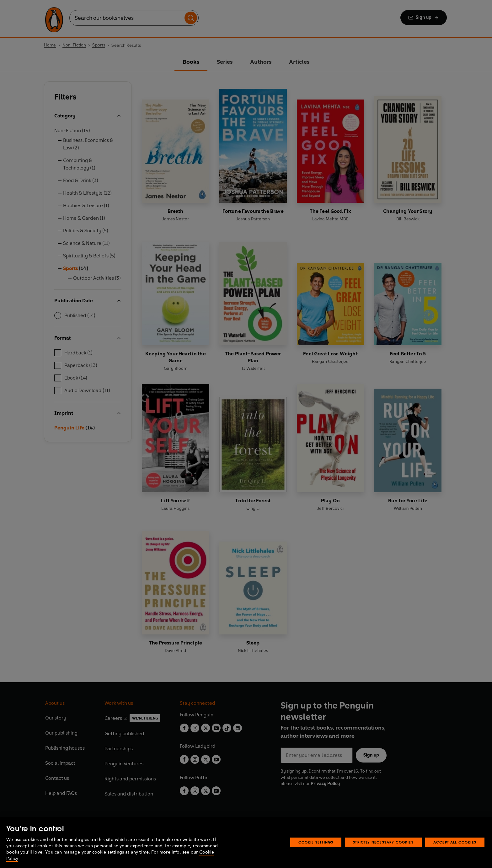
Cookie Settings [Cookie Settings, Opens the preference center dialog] (316, 842)
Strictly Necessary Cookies (383, 842)
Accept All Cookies (455, 842)
